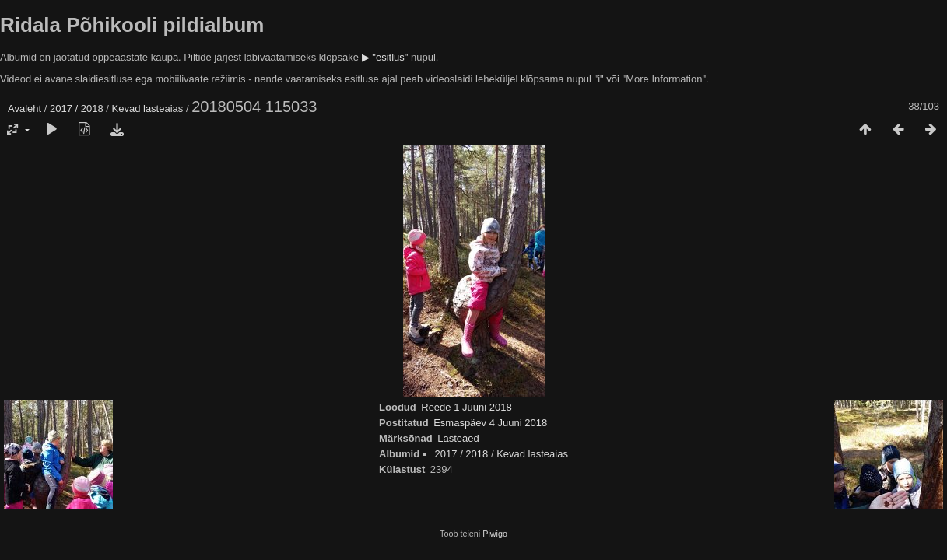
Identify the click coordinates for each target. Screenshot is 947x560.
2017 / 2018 (77, 108)
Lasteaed (458, 438)
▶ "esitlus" (385, 57)
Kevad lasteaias (148, 108)
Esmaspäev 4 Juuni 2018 (490, 423)
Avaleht (25, 108)
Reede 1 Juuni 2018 (466, 407)
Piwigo (495, 534)
